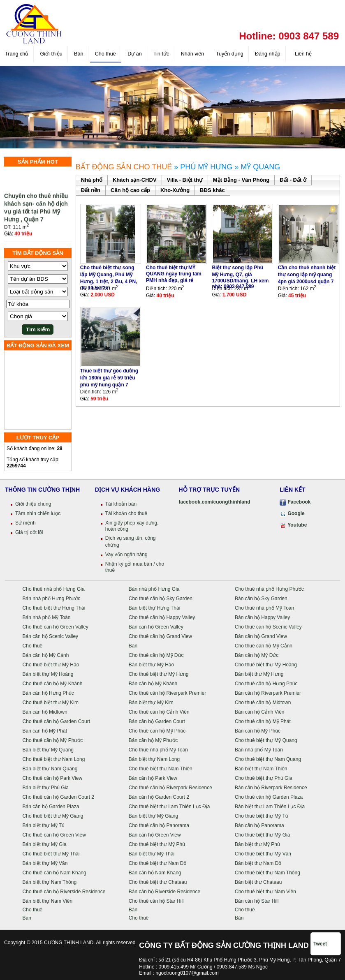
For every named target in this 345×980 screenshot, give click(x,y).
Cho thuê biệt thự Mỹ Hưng (159, 674)
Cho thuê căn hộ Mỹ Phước (53, 740)
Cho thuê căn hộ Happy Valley (162, 617)
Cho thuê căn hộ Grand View (160, 636)
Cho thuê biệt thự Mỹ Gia (262, 835)
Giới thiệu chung (33, 504)
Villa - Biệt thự (185, 180)
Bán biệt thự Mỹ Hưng (259, 674)
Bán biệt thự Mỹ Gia (45, 844)
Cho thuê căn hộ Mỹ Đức (156, 655)
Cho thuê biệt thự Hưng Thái (54, 608)
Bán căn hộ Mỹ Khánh (153, 684)
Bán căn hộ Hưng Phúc (48, 693)
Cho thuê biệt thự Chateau (158, 882)
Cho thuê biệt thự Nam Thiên (161, 769)
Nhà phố (92, 180)
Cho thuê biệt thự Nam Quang (268, 759)
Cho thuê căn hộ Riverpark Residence (170, 788)
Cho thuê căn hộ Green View (54, 835)
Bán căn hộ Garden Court (157, 721)
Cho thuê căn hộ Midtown (263, 703)
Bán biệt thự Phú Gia (46, 788)
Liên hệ (303, 54)
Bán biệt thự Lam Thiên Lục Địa (270, 807)
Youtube (293, 525)
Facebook (295, 502)
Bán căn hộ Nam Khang (155, 873)
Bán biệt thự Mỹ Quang (48, 750)
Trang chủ (17, 54)
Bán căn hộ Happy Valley (262, 617)
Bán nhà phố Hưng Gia (154, 589)
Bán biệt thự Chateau (258, 882)
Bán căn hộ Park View (153, 778)
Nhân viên (193, 54)
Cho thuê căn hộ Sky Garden (161, 599)
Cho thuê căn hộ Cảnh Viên (159, 712)
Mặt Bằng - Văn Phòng (241, 180)
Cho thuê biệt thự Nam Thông (267, 873)
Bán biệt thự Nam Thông (50, 882)
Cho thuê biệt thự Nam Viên (265, 892)
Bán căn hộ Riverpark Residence (271, 788)
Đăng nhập (268, 54)
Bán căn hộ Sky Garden (261, 599)
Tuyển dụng (230, 54)
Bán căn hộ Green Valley (156, 627)
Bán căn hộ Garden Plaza (51, 807)
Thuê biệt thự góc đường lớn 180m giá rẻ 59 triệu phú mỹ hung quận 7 (109, 378)
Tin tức (161, 54)
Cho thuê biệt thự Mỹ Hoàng (266, 665)
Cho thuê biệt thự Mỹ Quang (266, 740)
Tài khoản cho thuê (126, 513)
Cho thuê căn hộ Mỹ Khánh (53, 684)
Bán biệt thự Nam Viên (48, 901)
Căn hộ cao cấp (130, 190)
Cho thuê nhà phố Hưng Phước (269, 589)
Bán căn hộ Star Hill (257, 901)
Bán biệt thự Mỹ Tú (44, 825)
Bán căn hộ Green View (155, 835)
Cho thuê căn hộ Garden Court (56, 721)
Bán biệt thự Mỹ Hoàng (48, 674)
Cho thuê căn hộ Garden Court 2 (58, 797)
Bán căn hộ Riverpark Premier (268, 693)
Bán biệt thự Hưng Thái (155, 608)
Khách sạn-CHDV (135, 180)
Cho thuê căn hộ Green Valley (56, 627)
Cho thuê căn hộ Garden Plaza (269, 797)
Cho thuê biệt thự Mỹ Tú (262, 816)
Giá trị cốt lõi (29, 532)
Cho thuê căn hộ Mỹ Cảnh (264, 646)
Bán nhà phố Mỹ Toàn (47, 617)
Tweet (320, 944)
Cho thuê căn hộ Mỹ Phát (263, 721)
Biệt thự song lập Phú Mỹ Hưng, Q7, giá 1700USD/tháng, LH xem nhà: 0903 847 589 (240, 277)
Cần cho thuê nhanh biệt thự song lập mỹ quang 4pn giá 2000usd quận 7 (307, 275)
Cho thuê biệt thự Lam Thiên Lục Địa (169, 807)
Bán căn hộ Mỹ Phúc (258, 731)
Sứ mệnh (25, 523)
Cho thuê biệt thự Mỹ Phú (157, 844)
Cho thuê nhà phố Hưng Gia (54, 589)
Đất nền (91, 190)
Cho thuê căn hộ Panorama (159, 825)
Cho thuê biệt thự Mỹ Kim (51, 703)
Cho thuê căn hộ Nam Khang (54, 873)
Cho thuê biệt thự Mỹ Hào (51, 665)
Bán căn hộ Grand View (261, 636)
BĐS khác (212, 190)
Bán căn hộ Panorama (259, 825)
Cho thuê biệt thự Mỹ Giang (53, 816)
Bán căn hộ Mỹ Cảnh (46, 655)
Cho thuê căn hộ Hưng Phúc (266, 684)
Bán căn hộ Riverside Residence (164, 892)
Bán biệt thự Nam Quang (50, 769)
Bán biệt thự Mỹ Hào (151, 665)
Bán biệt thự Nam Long (154, 759)
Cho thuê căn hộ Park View (53, 778)
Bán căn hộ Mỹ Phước (153, 740)
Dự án (135, 54)
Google (292, 513)
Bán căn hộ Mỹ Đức (257, 655)
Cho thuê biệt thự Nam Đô (157, 863)
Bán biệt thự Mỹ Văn (45, 863)
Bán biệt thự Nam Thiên (261, 769)
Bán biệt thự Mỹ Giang (153, 816)
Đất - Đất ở (293, 180)
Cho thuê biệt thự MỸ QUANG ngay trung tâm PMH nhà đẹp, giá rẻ (174, 274)
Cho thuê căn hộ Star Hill (156, 901)
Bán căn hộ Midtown (45, 712)
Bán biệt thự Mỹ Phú (257, 844)
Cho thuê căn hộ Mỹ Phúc (157, 731)
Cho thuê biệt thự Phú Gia (264, 778)
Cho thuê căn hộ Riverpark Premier (167, 693)
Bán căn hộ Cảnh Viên (260, 712)
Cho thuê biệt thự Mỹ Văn (263, 854)
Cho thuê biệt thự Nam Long (54, 759)
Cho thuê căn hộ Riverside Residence (64, 892)
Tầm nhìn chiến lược (38, 513)
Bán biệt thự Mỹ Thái (152, 854)
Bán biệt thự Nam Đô (258, 863)
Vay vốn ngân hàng (126, 555)
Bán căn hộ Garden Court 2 (159, 797)
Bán (79, 54)
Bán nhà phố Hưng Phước (52, 599)
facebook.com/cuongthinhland (215, 502)
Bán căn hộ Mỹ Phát (45, 731)
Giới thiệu (51, 54)
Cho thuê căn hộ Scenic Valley (268, 627)
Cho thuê (105, 54)
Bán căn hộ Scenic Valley (51, 636)
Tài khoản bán (121, 504)
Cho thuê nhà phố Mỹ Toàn (264, 608)
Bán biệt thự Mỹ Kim (151, 703)
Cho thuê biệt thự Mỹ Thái (51, 854)
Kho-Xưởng (175, 190)
